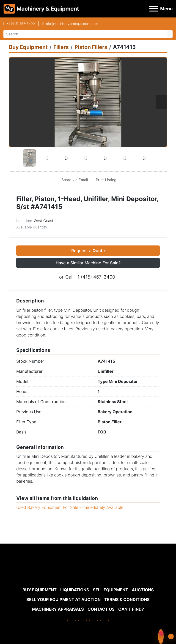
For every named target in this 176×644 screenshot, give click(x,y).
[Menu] (154, 9)
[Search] (85, 34)
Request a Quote (88, 251)
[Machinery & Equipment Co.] (88, 574)
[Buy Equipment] (28, 47)
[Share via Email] (74, 180)
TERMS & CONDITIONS (127, 600)
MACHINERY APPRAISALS (58, 609)
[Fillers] (61, 47)
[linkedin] (82, 625)
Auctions (143, 590)
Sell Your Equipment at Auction (63, 600)
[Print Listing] (105, 180)
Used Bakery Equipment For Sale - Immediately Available (70, 507)
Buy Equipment (40, 590)
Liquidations (75, 590)
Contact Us (101, 609)
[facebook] (71, 625)
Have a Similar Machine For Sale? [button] (88, 263)
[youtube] (104, 625)
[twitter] (93, 625)
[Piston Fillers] (91, 47)
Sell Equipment (110, 590)
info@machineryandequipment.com (72, 24)
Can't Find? (131, 609)
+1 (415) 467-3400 (21, 24)
